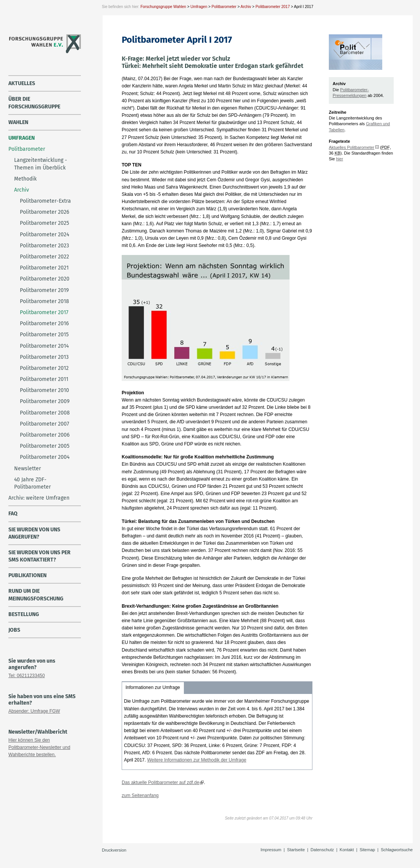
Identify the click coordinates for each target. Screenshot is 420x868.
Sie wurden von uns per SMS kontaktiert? (39, 556)
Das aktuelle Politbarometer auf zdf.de (160, 782)
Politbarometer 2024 (44, 235)
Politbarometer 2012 (44, 368)
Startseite (296, 850)
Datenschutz (322, 850)
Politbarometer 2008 (45, 413)
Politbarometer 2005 (45, 446)
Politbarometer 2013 (44, 357)
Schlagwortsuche (397, 850)
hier (340, 159)
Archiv (246, 7)
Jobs (14, 630)
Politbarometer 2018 (44, 301)
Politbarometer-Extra (45, 201)
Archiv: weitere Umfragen (39, 498)
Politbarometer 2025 (44, 223)
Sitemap (367, 850)
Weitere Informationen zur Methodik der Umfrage (197, 760)
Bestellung (24, 614)
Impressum (271, 850)
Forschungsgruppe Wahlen (163, 7)
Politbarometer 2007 (44, 424)
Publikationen (27, 575)
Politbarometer (224, 7)
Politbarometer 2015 (44, 335)
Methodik (25, 179)
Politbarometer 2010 (44, 390)
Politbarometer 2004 (45, 457)
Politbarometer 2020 (45, 279)
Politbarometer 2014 (44, 346)
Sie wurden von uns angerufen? (34, 533)
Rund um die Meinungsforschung (36, 595)
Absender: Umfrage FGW (34, 711)
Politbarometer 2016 (44, 323)
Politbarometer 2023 (44, 246)
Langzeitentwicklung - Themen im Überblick (41, 164)
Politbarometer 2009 (45, 401)
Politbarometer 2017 (273, 7)
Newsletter (27, 469)
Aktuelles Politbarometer (352, 147)
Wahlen (18, 122)
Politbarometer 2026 (44, 212)
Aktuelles (22, 83)
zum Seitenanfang (140, 795)
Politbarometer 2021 (44, 268)
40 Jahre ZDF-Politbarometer (32, 483)
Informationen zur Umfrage (153, 687)
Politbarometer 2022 (44, 257)
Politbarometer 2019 (44, 290)
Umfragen (199, 7)
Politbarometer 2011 (44, 379)
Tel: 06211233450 (27, 676)
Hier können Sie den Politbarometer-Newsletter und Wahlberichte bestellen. (39, 747)
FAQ (13, 514)
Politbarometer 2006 (45, 435)
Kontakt (347, 850)
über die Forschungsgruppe (34, 103)
